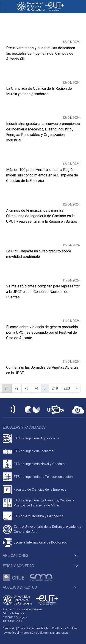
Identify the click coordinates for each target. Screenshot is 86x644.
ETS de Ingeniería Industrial (34, 451)
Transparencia (59, 633)
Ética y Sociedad (18, 566)
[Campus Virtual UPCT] (32, 410)
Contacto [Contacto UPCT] (24, 628)
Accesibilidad (41, 628)
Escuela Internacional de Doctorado (40, 543)
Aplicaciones (15, 556)
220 (67, 388)
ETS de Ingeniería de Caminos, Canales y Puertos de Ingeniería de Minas (44, 503)
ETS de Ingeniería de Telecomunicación (43, 477)
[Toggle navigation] (3, 7)
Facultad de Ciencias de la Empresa (40, 490)
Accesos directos (20, 587)
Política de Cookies (65, 628)
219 (55, 388)
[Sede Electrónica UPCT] (13, 410)
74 (36, 388)
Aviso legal (11, 633)
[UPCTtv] (56, 410)
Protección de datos (34, 633)
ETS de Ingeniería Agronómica (36, 438)
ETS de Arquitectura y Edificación (39, 516)
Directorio (9, 628)
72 (17, 388)
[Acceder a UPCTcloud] (78, 410)
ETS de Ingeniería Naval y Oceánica (40, 464)
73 (26, 388)
